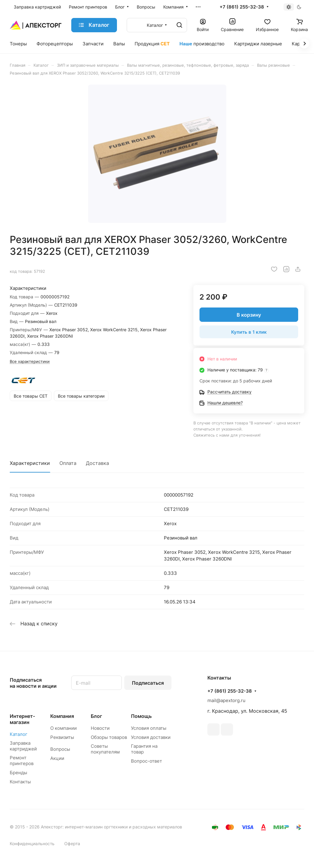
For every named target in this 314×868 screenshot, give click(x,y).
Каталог (19, 734)
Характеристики (30, 463)
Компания (62, 716)
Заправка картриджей (23, 746)
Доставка (97, 463)
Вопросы (60, 749)
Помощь (141, 716)
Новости (100, 728)
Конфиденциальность (32, 843)
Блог (96, 716)
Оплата (68, 463)
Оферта (72, 843)
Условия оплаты (149, 728)
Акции (57, 758)
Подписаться (148, 683)
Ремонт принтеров (22, 761)
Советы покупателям (105, 749)
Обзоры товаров (109, 737)
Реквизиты (62, 737)
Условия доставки (151, 737)
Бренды (18, 773)
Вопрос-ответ (146, 761)
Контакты (20, 782)
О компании (64, 728)
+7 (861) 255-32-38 (242, 7)
